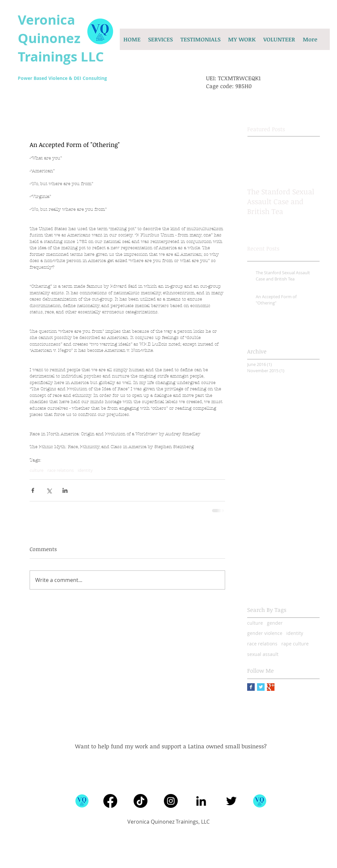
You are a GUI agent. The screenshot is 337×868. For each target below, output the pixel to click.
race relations (61, 470)
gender (275, 623)
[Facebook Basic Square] (251, 687)
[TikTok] (141, 801)
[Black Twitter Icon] (231, 801)
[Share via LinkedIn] (65, 490)
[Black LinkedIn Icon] (201, 801)
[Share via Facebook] (33, 490)
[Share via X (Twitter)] (49, 490)
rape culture (295, 644)
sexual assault (263, 654)
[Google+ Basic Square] (271, 687)
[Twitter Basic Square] (261, 687)
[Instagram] (171, 801)
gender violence (265, 633)
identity (85, 470)
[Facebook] (110, 801)
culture (37, 470)
